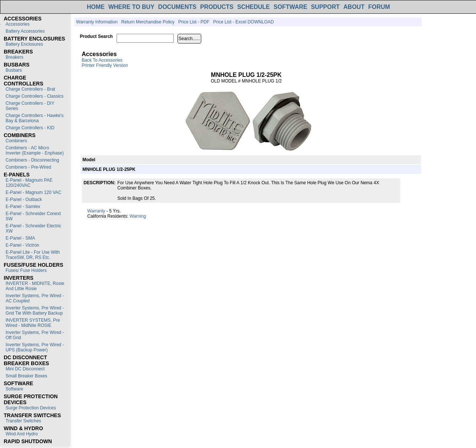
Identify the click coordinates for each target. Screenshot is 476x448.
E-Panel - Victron (22, 245)
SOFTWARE (291, 7)
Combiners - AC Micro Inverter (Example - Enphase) (35, 150)
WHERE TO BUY (131, 7)
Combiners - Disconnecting (32, 160)
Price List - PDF (194, 22)
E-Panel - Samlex (23, 207)
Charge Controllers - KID (30, 128)
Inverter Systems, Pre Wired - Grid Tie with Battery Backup (35, 311)
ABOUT (354, 7)
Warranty (96, 211)
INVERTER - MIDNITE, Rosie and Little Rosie (35, 286)
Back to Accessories (102, 60)
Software (14, 389)
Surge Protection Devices (31, 408)
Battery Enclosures (24, 44)
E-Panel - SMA (20, 238)
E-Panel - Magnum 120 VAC (34, 192)
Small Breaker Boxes (26, 376)
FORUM (379, 7)
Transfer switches (23, 421)
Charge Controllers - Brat (30, 89)
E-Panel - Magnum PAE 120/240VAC (29, 183)
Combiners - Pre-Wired (28, 167)
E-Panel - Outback (24, 199)
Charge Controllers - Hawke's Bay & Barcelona (35, 118)
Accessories (18, 24)
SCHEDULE (254, 7)
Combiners (16, 141)
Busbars (14, 70)
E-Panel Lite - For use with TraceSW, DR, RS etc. (33, 255)
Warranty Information (97, 22)
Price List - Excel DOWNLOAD (243, 22)
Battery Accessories (25, 31)
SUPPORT (325, 7)
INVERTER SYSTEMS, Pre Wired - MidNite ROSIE (33, 323)
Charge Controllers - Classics (35, 96)
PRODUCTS (217, 7)
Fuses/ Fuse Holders (26, 270)
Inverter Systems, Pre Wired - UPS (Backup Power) (35, 347)
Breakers (14, 57)
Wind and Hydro (22, 434)
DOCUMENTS (177, 7)
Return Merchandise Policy (148, 22)
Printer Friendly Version (105, 65)
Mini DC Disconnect (25, 369)
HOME (96, 7)
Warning (138, 216)
